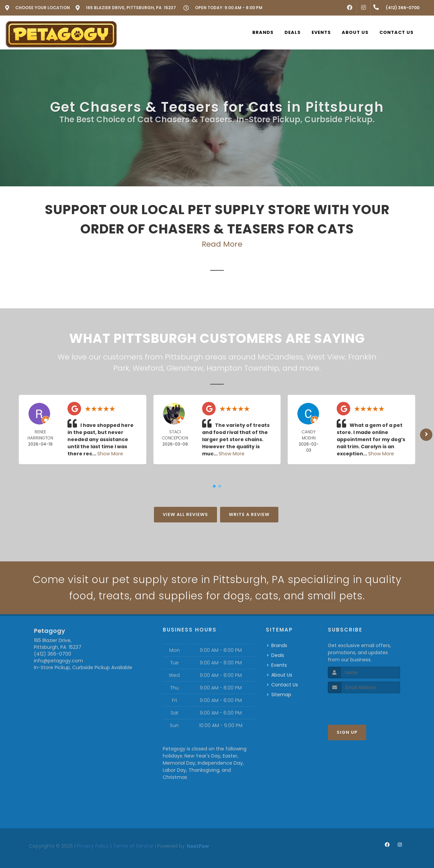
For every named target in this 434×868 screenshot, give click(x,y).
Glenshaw (185, 368)
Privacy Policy (93, 846)
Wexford (148, 368)
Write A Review (249, 514)
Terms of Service (133, 846)
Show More (110, 454)
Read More (222, 244)
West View (326, 357)
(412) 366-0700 (53, 654)
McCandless (280, 357)
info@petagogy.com (58, 661)
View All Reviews (185, 514)
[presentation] (364, 706)
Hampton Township (243, 368)
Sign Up (347, 732)
